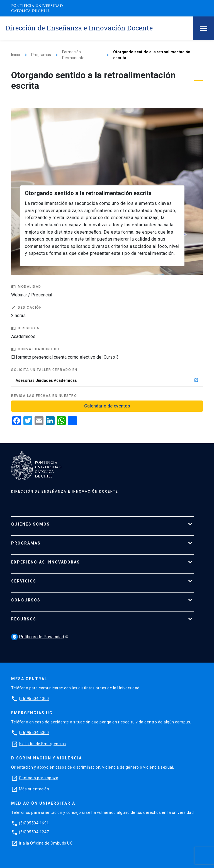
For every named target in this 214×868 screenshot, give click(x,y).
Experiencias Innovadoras (46, 562)
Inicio (16, 55)
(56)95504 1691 (34, 823)
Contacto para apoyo (39, 778)
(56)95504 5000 (34, 733)
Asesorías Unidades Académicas (107, 380)
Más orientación (34, 789)
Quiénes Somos (31, 524)
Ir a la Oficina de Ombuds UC (46, 843)
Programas (41, 55)
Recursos (24, 619)
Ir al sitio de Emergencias (42, 744)
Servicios (24, 581)
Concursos (26, 600)
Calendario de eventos (107, 406)
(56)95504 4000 (34, 699)
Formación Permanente (73, 55)
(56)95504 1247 (34, 832)
